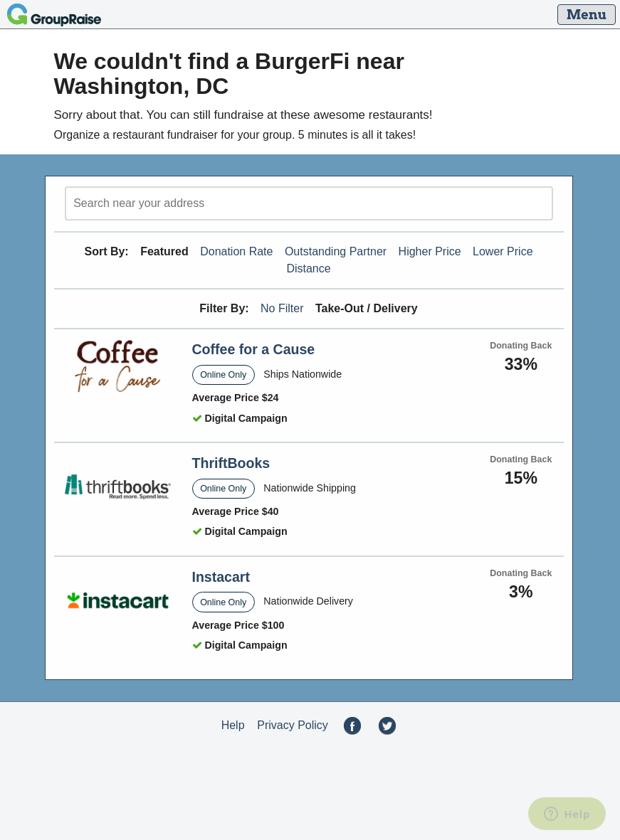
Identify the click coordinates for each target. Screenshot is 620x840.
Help (233, 725)
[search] (309, 203)
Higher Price (430, 251)
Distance (308, 269)
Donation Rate (236, 251)
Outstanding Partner (336, 251)
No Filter (282, 308)
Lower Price (503, 251)
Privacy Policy (293, 725)
